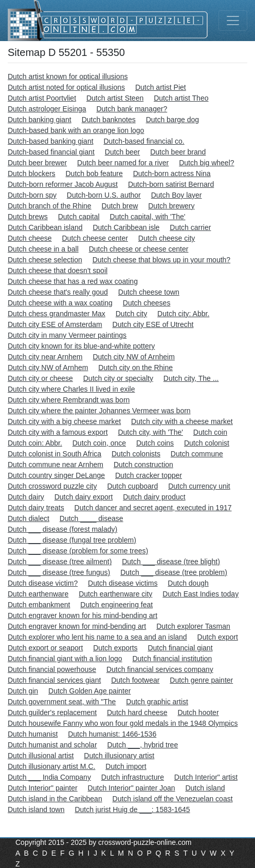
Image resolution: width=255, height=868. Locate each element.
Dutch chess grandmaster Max (57, 314)
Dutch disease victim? (43, 583)
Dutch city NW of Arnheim (134, 357)
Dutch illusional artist (41, 756)
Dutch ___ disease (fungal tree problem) (72, 540)
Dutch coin (210, 432)
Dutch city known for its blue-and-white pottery (81, 346)
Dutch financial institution (172, 659)
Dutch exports (115, 648)
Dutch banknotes (109, 120)
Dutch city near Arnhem (45, 357)
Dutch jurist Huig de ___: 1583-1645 (132, 809)
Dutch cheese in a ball (43, 249)
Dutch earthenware (38, 594)
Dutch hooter (198, 712)
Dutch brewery (171, 206)
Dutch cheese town (149, 292)
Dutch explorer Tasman (193, 626)
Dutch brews (28, 217)
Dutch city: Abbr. (183, 314)
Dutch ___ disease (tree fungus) (59, 572)
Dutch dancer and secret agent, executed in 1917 (153, 508)
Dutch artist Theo (181, 98)
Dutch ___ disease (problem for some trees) (78, 551)
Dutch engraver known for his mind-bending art (83, 615)
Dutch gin (23, 691)
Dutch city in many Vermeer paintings (67, 335)
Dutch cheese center (95, 238)
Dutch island (205, 788)
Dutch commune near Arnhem (56, 465)
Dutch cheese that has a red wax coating (73, 281)
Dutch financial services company (160, 669)
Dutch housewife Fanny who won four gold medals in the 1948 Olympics (123, 723)
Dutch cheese (30, 238)
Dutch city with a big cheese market (64, 421)
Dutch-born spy (32, 195)
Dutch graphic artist (157, 702)
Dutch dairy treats (36, 508)
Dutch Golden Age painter (89, 691)
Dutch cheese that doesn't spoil (58, 271)
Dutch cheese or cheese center (139, 249)
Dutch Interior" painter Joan (132, 788)
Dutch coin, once (99, 443)
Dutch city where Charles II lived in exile (71, 389)
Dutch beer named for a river (123, 163)
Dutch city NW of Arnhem (48, 368)
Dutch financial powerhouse (52, 669)
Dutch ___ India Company (49, 777)
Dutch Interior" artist (206, 777)
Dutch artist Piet (161, 87)
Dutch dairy (26, 497)
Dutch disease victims (123, 583)
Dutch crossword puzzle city (52, 486)
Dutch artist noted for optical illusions (66, 87)
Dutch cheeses (147, 303)
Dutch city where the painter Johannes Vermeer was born (99, 411)
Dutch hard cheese (137, 712)
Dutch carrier (190, 227)
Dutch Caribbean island (45, 227)
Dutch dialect (29, 518)
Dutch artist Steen (115, 98)
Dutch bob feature (94, 173)
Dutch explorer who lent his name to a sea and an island (97, 637)
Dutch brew (120, 206)
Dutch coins (155, 443)
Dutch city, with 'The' (150, 432)
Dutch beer (122, 152)
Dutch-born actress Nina (172, 173)
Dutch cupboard (132, 486)
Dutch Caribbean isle (126, 227)
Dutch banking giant (40, 120)
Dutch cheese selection (45, 260)
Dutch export (218, 637)
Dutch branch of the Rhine (50, 206)
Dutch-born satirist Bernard (171, 184)
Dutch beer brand (178, 152)
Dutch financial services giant (54, 680)
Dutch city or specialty (118, 378)
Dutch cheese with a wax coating (60, 303)
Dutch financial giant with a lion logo (65, 659)
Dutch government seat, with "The (62, 702)
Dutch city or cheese (40, 378)
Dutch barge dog (173, 120)
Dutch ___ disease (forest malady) (62, 529)
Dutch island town (36, 809)
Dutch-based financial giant (51, 152)
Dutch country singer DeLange (56, 475)
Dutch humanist (33, 734)
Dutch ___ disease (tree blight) (171, 562)
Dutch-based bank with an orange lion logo (76, 130)
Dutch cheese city (167, 238)
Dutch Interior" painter (43, 788)
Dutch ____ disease (92, 518)
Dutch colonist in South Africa (54, 454)
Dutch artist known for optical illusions (68, 76)
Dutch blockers (32, 173)
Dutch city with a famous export (58, 432)
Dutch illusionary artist (119, 756)
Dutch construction (143, 465)
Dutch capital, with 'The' (148, 217)
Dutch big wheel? (206, 163)
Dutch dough (188, 583)
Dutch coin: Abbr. (35, 443)
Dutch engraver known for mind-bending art (77, 626)
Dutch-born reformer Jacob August (63, 184)
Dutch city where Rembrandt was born (69, 400)
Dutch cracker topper (149, 475)
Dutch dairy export (84, 497)
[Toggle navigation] (233, 21)
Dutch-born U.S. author (104, 195)
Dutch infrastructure (133, 777)
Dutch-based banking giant (51, 141)
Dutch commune (197, 454)
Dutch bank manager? (132, 109)
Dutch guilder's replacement (52, 712)
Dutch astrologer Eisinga (47, 109)
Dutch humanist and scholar (52, 745)
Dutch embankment (39, 605)
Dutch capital (79, 217)
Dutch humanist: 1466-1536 (112, 734)
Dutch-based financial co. (144, 141)
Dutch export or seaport (45, 648)
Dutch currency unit (199, 486)
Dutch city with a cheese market (182, 421)
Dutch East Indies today (201, 594)
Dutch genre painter (201, 680)
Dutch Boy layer (177, 195)
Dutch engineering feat (116, 605)
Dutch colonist (207, 443)
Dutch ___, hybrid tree (142, 745)
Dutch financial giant (180, 648)
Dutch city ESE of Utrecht (153, 324)
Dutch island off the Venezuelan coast (173, 799)
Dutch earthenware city (115, 594)
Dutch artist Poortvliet (42, 98)
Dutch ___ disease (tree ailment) (60, 562)
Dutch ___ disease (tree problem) (174, 572)
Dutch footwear (135, 680)
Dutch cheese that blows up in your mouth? (162, 260)
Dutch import (126, 766)
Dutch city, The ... (191, 378)
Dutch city (131, 314)
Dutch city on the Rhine (135, 368)
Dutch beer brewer (37, 163)
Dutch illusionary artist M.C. (51, 766)
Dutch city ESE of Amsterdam (55, 324)
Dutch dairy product (154, 497)
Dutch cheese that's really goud (58, 292)
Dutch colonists (136, 454)
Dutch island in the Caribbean (55, 799)
